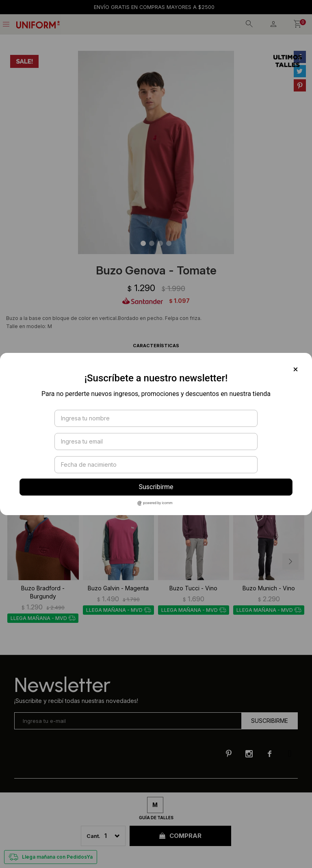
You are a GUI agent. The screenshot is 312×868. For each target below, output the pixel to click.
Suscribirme (156, 487)
